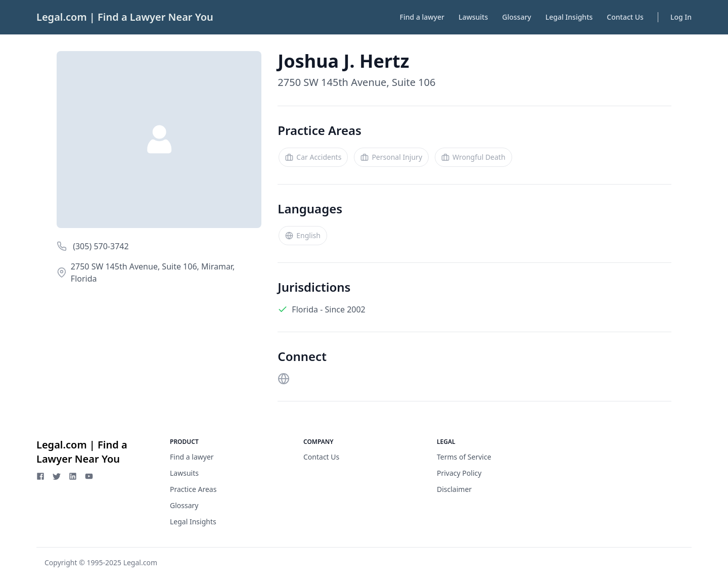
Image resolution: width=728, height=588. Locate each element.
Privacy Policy (459, 473)
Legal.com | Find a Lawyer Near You (125, 17)
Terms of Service (464, 457)
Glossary (516, 17)
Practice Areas (193, 489)
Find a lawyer (422, 17)
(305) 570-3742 (100, 246)
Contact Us (625, 17)
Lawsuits (473, 17)
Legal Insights (569, 17)
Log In (681, 17)
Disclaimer (454, 489)
